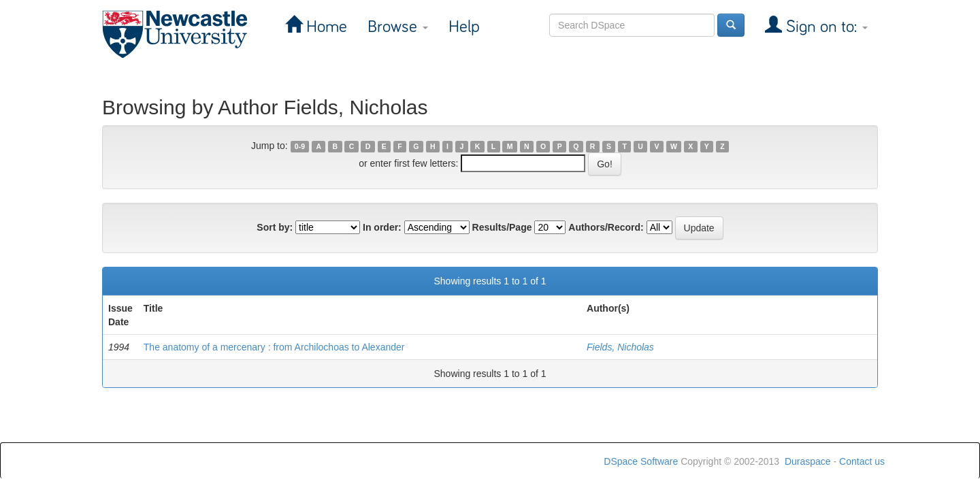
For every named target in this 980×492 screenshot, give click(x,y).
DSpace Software (641, 461)
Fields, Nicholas (620, 347)
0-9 (300, 146)
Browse (398, 27)
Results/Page (502, 227)
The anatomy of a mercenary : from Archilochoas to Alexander (274, 347)
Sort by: (275, 227)
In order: (382, 227)
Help (464, 27)
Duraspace (808, 461)
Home (325, 27)
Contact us (862, 461)
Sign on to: (825, 27)
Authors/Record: (606, 227)
